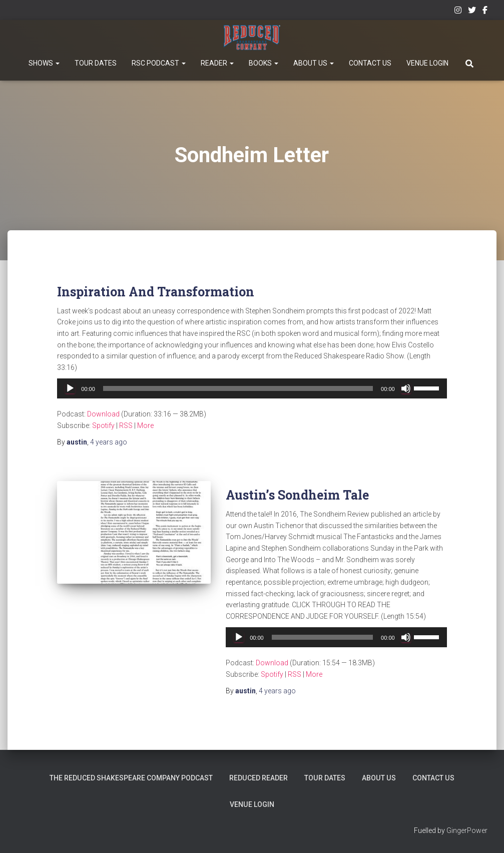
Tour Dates (96, 63)
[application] (252, 388)
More (145, 425)
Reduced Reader (259, 778)
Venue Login (427, 63)
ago (109, 442)
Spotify (103, 425)
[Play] (70, 388)
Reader (217, 63)
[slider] (238, 388)
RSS (126, 425)
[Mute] (406, 388)
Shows (44, 63)
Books (264, 63)
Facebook (485, 12)
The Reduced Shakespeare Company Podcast (132, 778)
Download (103, 414)
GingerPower (467, 830)
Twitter (472, 12)
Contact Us (370, 63)
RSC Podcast (159, 63)
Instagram (458, 12)
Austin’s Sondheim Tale (297, 495)
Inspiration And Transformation (156, 292)
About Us (314, 63)
